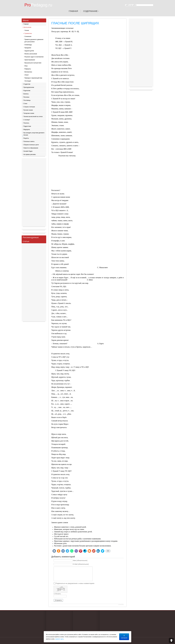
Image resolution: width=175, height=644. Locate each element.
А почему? (27, 120)
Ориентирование (30, 60)
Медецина (27, 130)
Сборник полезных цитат (31, 145)
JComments (121, 605)
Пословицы (27, 100)
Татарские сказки (29, 113)
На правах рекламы (30, 154)
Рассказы (26, 97)
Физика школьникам (31, 54)
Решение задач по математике (34, 57)
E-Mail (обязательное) (81, 564)
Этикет (27, 75)
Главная (26, 24)
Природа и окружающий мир (33, 78)
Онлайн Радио (28, 151)
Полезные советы (29, 141)
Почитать (26, 123)
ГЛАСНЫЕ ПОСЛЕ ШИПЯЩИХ (75, 23)
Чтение (27, 30)
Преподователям (29, 87)
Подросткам (27, 126)
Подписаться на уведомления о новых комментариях (75, 583)
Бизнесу (26, 94)
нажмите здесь (59, 639)
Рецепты (26, 138)
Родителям (27, 91)
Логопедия (28, 81)
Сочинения (28, 36)
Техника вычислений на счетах (33, 117)
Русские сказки (28, 110)
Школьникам (27, 27)
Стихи (25, 104)
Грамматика (28, 33)
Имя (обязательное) (80, 560)
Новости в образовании (31, 148)
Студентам (27, 84)
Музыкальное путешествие (33, 63)
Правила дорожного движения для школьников (34, 41)
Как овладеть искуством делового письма (34, 134)
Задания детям (29, 51)
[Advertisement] (87, 174)
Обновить (58, 594)
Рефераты (28, 69)
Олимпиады (28, 45)
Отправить (58, 600)
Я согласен (124, 637)
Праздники (28, 48)
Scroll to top (171, 640)
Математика (28, 72)
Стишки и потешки (29, 107)
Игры (26, 66)
